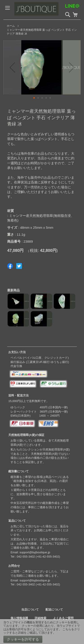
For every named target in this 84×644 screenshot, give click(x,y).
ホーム (11, 26)
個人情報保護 (19, 618)
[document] (42, 632)
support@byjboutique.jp (35, 552)
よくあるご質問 (63, 618)
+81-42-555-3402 (48, 557)
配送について (54, 610)
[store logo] (46, 10)
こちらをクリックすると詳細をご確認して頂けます (42, 631)
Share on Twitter (19, 266)
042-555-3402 (26, 557)
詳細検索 (41, 618)
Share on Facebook (10, 266)
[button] (12, 67)
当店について (30, 610)
